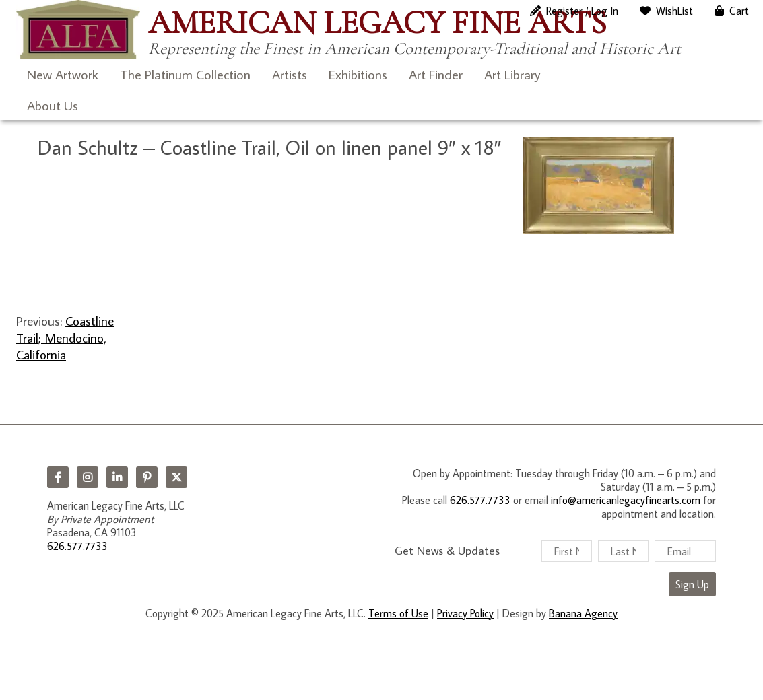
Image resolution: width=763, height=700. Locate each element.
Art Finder (436, 74)
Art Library (512, 74)
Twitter (176, 477)
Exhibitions (358, 74)
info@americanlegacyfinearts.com (626, 500)
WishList (674, 11)
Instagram (88, 477)
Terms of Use (398, 613)
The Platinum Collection (185, 74)
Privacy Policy (465, 613)
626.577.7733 (77, 546)
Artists (290, 74)
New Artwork (63, 74)
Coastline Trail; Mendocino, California (65, 338)
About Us (53, 105)
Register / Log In (582, 11)
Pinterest (147, 477)
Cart (739, 11)
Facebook (58, 477)
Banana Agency (583, 613)
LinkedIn (117, 477)
